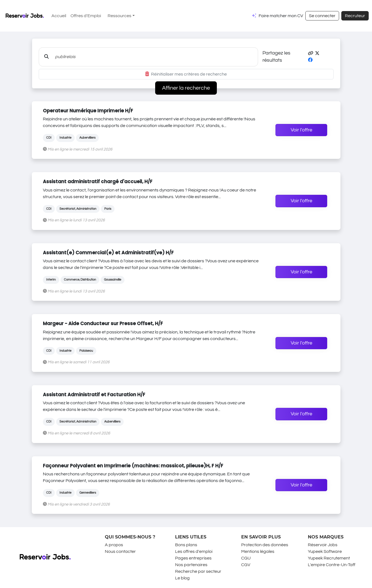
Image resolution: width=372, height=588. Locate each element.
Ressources (119, 16)
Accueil (59, 16)
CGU (246, 558)
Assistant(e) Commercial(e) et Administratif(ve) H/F (108, 253)
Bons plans (186, 545)
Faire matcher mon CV (281, 16)
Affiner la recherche (186, 88)
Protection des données (265, 545)
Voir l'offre (301, 130)
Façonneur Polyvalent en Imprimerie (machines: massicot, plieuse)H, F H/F (133, 466)
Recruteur (355, 16)
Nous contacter (120, 551)
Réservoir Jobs (323, 545)
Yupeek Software (325, 551)
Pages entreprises (193, 558)
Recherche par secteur (198, 571)
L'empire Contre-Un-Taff (332, 565)
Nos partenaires (191, 565)
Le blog (182, 578)
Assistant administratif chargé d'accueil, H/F (98, 182)
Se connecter (322, 16)
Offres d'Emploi (86, 16)
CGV (246, 565)
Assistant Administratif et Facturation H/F (94, 395)
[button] (311, 53)
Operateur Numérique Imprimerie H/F (88, 111)
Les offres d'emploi (194, 551)
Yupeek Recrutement (329, 558)
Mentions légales (258, 551)
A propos (114, 545)
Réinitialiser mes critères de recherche (186, 74)
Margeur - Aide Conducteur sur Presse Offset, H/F (103, 323)
